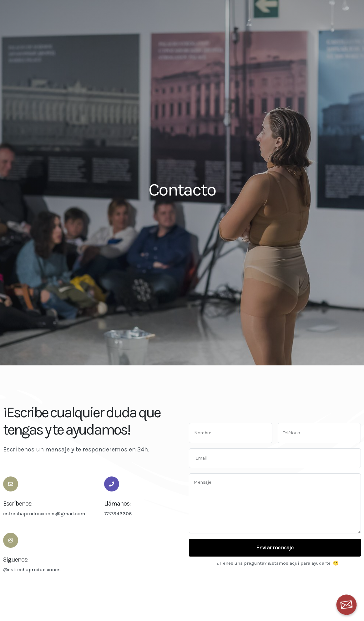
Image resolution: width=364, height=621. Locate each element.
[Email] (346, 605)
